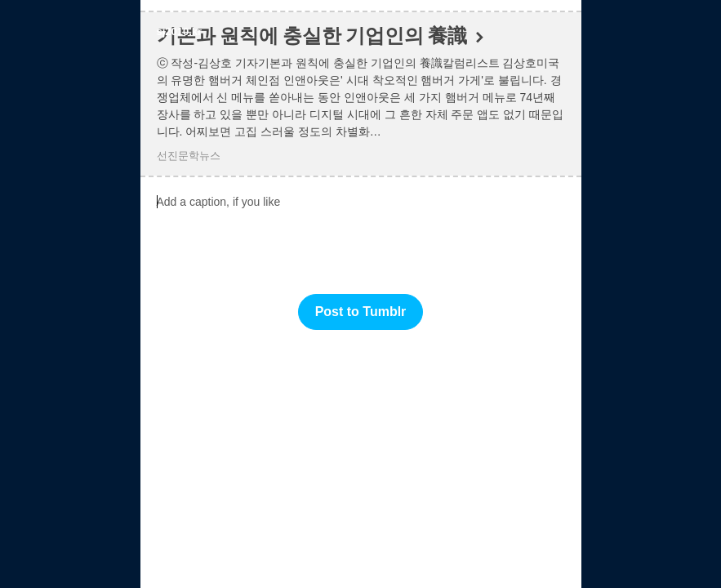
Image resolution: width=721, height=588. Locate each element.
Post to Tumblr (361, 312)
